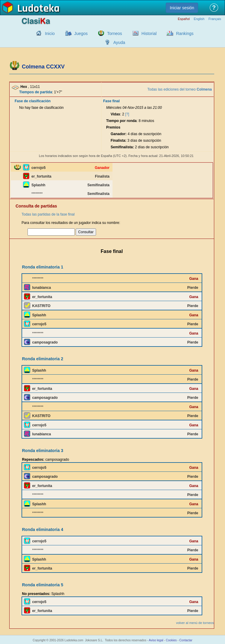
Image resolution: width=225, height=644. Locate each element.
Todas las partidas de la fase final (48, 214)
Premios (113, 127)
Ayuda (119, 42)
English (199, 19)
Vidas (115, 114)
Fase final (111, 101)
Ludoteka (38, 9)
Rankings (185, 33)
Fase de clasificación (33, 101)
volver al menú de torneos (195, 623)
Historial (149, 33)
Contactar (186, 640)
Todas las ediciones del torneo (180, 89)
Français (215, 19)
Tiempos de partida (36, 92)
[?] (127, 114)
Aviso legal (156, 640)
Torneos (115, 33)
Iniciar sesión (182, 8)
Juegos (81, 33)
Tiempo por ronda (121, 121)
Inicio (50, 33)
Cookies (171, 640)
